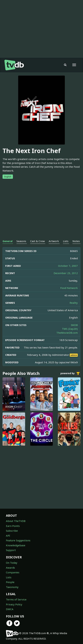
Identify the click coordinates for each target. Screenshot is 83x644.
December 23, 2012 (66, 273)
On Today (12, 563)
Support (11, 550)
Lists (9, 577)
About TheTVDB (16, 521)
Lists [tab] (66, 241)
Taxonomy (12, 587)
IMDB (74, 325)
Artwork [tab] (54, 241)
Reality (74, 303)
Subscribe (12, 531)
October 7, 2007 (68, 266)
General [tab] (7, 241)
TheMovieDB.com (67, 333)
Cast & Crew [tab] (38, 241)
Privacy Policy (14, 604)
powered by (70, 373)
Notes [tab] (76, 241)
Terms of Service (16, 599)
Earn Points (13, 526)
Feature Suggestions (18, 540)
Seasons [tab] (21, 241)
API (8, 536)
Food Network (69, 288)
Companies (13, 572)
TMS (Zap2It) (70, 329)
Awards (10, 568)
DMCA (10, 609)
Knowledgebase (16, 545)
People (10, 582)
